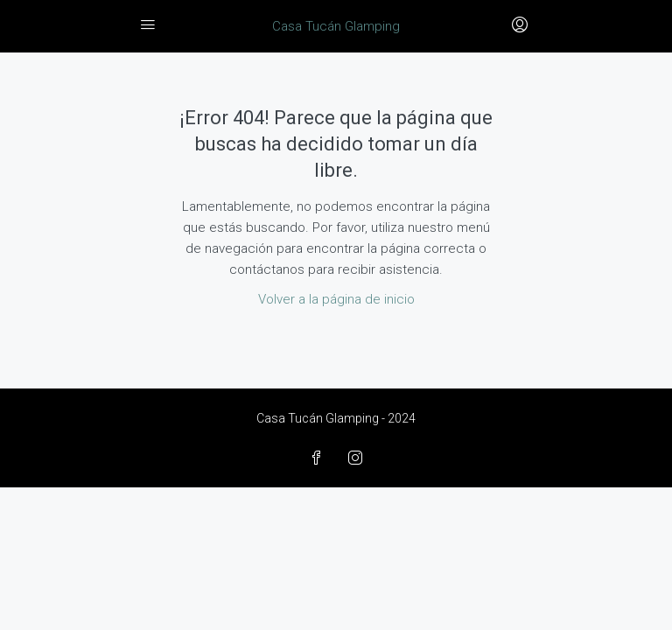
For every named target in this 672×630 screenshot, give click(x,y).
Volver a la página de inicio (336, 299)
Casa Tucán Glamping (336, 26)
